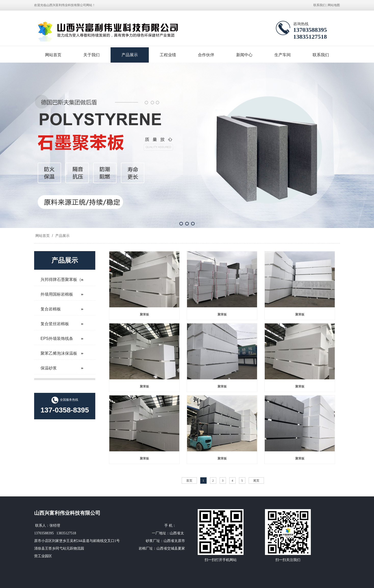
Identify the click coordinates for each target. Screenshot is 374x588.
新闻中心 (244, 55)
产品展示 (130, 55)
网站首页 (53, 55)
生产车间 (283, 55)
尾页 (256, 481)
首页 (189, 481)
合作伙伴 (206, 55)
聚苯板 (144, 314)
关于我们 (91, 55)
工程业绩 (168, 55)
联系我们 (319, 5)
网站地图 (334, 5)
